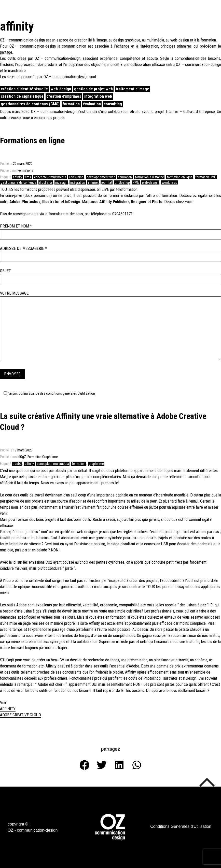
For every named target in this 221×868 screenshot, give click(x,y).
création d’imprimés (64, 96)
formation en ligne (180, 177)
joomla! (107, 182)
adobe (17, 464)
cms (28, 177)
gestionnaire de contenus (19, 182)
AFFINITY (8, 709)
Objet (5, 271)
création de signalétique (22, 96)
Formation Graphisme (43, 457)
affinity (17, 177)
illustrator (46, 182)
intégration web (98, 96)
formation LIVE (206, 177)
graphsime (96, 464)
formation (71, 104)
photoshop (122, 182)
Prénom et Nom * (16, 226)
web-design (61, 89)
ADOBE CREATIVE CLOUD (20, 715)
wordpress (169, 182)
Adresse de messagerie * (23, 248)
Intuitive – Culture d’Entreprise (190, 112)
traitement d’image (132, 89)
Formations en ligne (32, 140)
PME (136, 182)
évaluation (92, 104)
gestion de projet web (93, 89)
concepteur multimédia (50, 177)
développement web (101, 177)
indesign (61, 182)
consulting (113, 104)
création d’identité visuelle (24, 89)
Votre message (14, 293)
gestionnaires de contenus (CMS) (30, 104)
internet (93, 182)
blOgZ (22, 457)
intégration (78, 182)
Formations (25, 170)
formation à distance (149, 177)
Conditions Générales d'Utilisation (71, 394)
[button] (19, 824)
